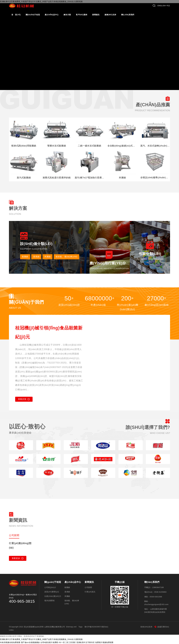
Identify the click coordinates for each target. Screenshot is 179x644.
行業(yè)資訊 (90, 592)
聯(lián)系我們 (128, 15)
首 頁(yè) (16, 15)
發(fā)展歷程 (50, 601)
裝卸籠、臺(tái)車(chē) (72, 602)
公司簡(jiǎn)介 (50, 587)
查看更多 (18, 558)
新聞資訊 (96, 15)
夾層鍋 (47, 257)
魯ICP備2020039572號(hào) (96, 627)
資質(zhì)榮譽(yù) (52, 592)
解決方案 (67, 15)
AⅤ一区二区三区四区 (67, 642)
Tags (81, 627)
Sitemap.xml (71, 627)
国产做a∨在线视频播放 (30, 642)
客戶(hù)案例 (82, 15)
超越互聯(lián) (162, 627)
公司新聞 (88, 587)
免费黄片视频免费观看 (104, 642)
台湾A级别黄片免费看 (49, 642)
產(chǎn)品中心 (52, 15)
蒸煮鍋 (36, 257)
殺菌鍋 (25, 257)
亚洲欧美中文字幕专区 (86, 642)
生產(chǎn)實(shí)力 (53, 596)
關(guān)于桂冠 (33, 15)
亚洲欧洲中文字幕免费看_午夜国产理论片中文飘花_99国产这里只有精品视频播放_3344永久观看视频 (41, 639)
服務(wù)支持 (110, 15)
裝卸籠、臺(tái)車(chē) (66, 257)
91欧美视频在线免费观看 (10, 642)
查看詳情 (24, 399)
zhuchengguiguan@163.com (156, 604)
